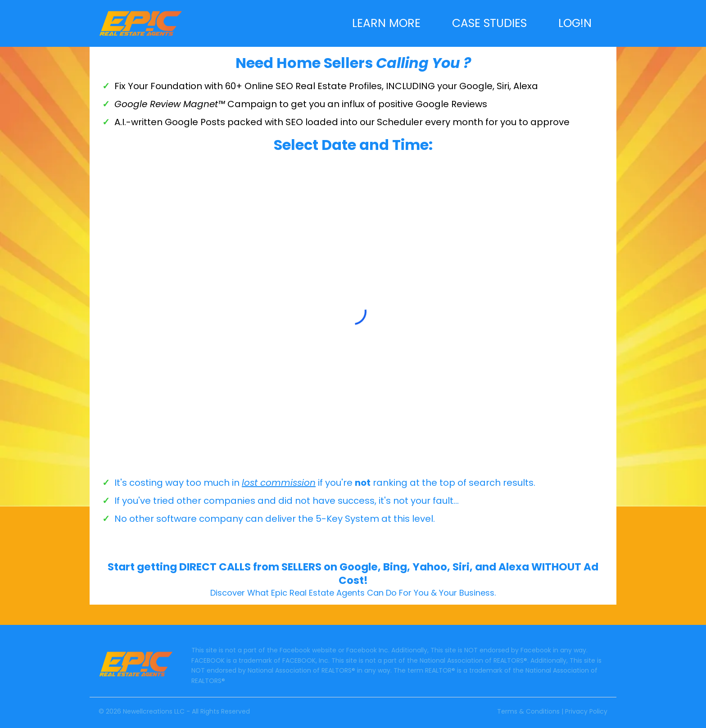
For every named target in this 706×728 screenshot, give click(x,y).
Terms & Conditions (528, 711)
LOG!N (575, 24)
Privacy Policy (586, 711)
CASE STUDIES (489, 24)
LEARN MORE (386, 24)
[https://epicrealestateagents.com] (141, 23)
